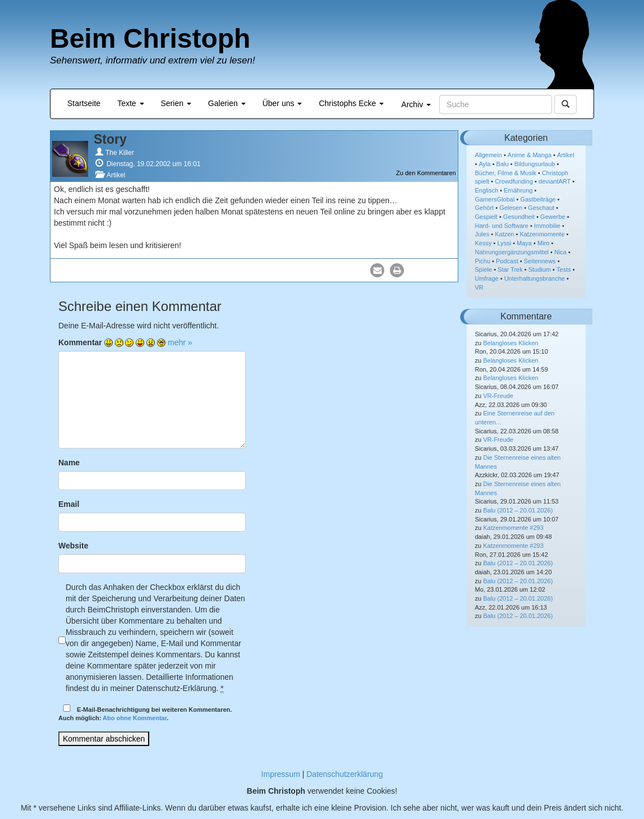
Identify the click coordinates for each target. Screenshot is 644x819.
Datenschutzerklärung (344, 774)
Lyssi (504, 243)
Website (73, 546)
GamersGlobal (495, 199)
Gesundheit (519, 217)
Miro (543, 243)
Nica (560, 252)
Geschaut (541, 208)
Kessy (484, 243)
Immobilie (547, 226)
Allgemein (489, 155)
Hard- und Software (502, 226)
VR (479, 287)
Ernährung (518, 190)
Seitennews (540, 261)
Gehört (485, 208)
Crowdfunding (514, 181)
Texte (130, 103)
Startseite (84, 103)
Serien (176, 103)
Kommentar (80, 342)
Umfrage (487, 278)
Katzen (504, 234)
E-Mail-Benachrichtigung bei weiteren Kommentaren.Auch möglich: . (145, 713)
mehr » (180, 342)
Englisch (487, 190)
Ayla (484, 164)
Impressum (281, 774)
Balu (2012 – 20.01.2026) (518, 510)
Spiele (484, 269)
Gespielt (486, 217)
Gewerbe (553, 217)
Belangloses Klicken (510, 343)
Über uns (282, 103)
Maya (524, 243)
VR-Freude (498, 396)
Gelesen (511, 208)
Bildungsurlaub (535, 164)
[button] (377, 270)
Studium (540, 269)
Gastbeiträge (538, 199)
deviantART (555, 181)
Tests (564, 269)
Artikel (116, 175)
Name (69, 463)
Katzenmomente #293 (513, 528)
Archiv (416, 104)
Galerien (227, 103)
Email (69, 504)
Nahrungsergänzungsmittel (512, 252)
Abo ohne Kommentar (135, 718)
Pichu (483, 261)
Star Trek (510, 269)
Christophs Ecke (351, 103)
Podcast (507, 261)
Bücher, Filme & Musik (506, 173)
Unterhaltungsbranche (535, 278)
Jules (482, 234)
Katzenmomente (542, 234)
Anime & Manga (530, 155)
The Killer (120, 153)
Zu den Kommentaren (426, 173)
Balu (503, 164)
